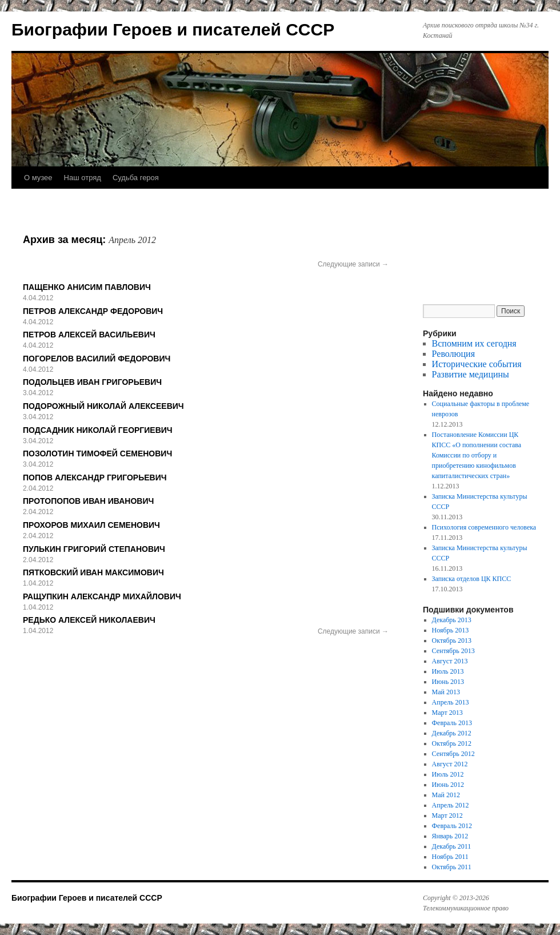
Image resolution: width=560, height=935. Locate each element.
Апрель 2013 (451, 702)
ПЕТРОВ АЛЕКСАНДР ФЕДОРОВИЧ (93, 311)
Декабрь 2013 (452, 620)
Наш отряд (83, 178)
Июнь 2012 (448, 785)
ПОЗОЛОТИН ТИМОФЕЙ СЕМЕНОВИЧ (97, 453)
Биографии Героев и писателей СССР (173, 29)
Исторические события (477, 364)
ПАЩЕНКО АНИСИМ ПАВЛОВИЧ (87, 287)
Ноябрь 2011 (450, 857)
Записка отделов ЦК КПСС (472, 579)
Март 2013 (447, 713)
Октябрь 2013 (452, 640)
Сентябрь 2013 (453, 651)
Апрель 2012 (451, 805)
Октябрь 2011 (452, 867)
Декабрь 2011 (452, 846)
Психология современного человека (484, 527)
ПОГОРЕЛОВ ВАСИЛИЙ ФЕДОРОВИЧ (97, 359)
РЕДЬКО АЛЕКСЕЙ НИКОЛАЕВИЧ (89, 620)
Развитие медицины (471, 374)
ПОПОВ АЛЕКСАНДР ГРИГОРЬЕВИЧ (95, 478)
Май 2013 (446, 692)
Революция (453, 354)
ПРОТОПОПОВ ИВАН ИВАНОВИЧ (88, 501)
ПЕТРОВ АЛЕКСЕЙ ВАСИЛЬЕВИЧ (89, 335)
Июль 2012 (448, 774)
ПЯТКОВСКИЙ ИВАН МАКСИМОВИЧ (93, 572)
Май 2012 (446, 795)
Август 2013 (450, 661)
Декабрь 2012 (452, 733)
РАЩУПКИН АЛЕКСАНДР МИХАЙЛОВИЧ (102, 596)
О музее (38, 178)
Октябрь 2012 (452, 743)
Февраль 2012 (452, 826)
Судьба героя (136, 178)
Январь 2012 (450, 836)
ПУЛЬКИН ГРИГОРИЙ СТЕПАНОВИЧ (94, 549)
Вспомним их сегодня (474, 343)
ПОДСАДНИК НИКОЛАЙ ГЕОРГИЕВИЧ (98, 430)
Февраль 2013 (452, 723)
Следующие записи (353, 264)
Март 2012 (447, 815)
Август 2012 (450, 764)
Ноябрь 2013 (451, 630)
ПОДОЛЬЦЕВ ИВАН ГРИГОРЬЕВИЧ (92, 382)
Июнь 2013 (448, 682)
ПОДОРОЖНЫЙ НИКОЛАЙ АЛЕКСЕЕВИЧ (103, 406)
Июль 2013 (448, 671)
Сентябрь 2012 (453, 754)
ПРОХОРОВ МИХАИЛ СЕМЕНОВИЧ (91, 525)
